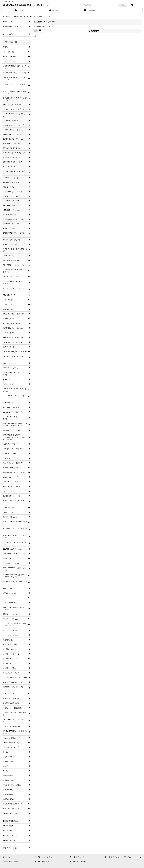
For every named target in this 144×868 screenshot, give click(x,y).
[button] (125, 11)
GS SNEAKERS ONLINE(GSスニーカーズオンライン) (26, 5)
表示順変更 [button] (94, 31)
